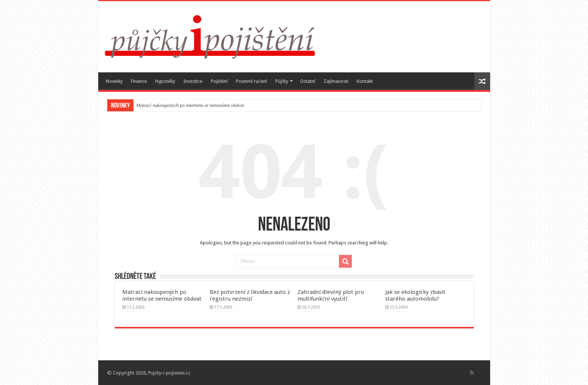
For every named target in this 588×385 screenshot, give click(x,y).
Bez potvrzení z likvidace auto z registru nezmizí (250, 295)
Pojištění (219, 81)
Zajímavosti (336, 81)
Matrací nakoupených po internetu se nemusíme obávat (190, 105)
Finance (139, 81)
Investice (193, 81)
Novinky (114, 81)
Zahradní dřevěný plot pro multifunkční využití (331, 295)
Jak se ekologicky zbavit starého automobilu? (415, 295)
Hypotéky (165, 81)
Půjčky (282, 81)
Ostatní (308, 81)
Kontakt (365, 81)
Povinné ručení (251, 81)
